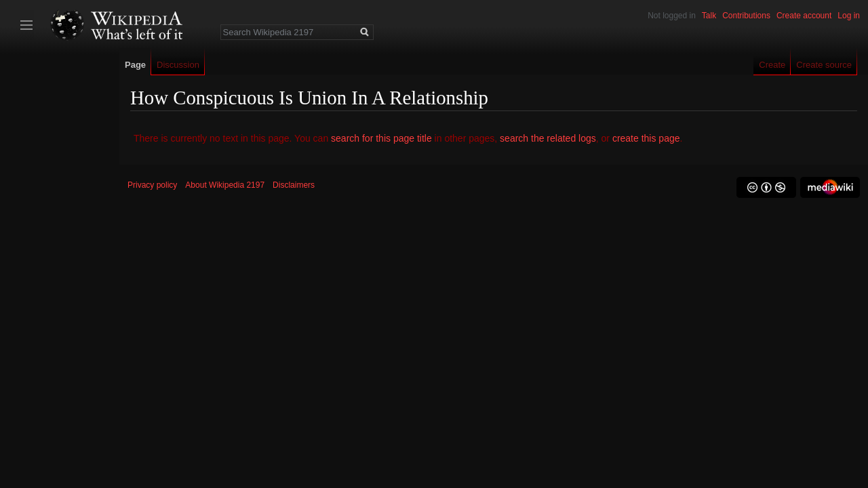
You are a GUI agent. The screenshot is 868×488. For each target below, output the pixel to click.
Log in (849, 16)
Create (772, 65)
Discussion (178, 65)
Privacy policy (152, 185)
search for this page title (381, 138)
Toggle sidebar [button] (26, 25)
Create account (804, 16)
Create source (824, 65)
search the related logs (548, 138)
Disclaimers (294, 185)
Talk (709, 16)
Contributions (746, 16)
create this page (646, 138)
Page (135, 65)
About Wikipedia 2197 (225, 185)
